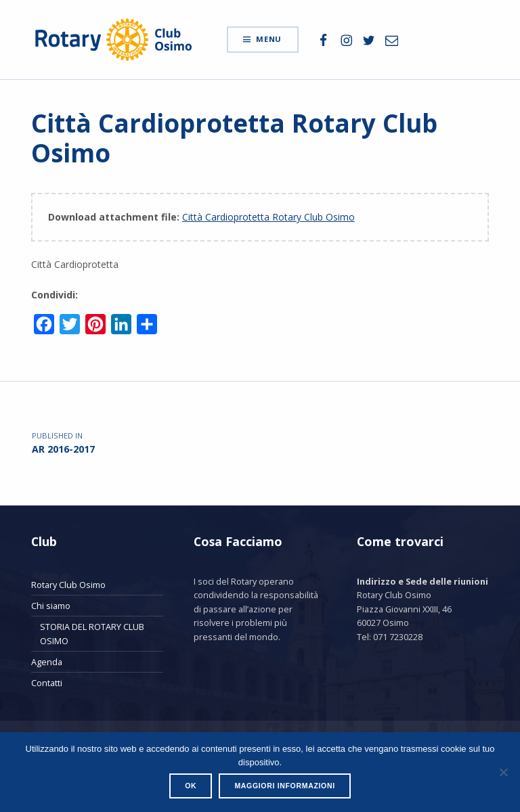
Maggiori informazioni (284, 786)
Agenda (47, 662)
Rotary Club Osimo (68, 585)
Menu (269, 39)
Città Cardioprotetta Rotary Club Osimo (268, 217)
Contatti (47, 683)
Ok (191, 786)
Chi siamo (51, 606)
